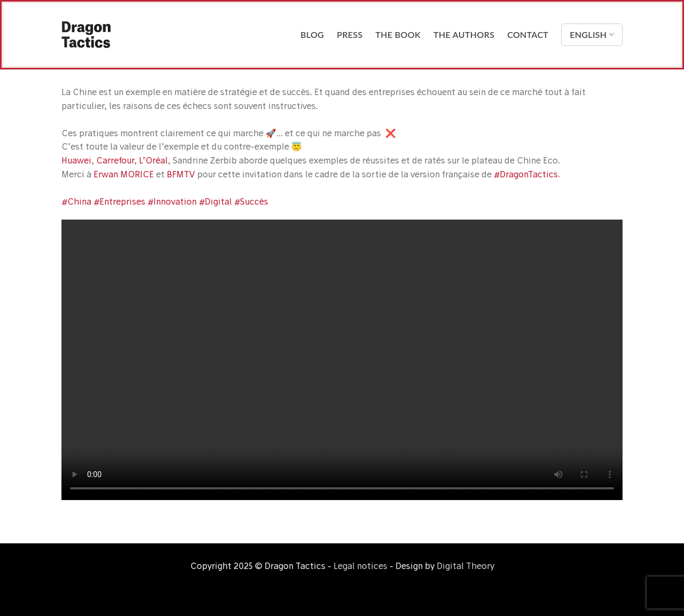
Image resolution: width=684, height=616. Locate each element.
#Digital (215, 201)
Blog (312, 34)
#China (76, 201)
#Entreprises (119, 201)
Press (349, 34)
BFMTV (181, 174)
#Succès (251, 201)
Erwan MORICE (124, 174)
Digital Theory (465, 566)
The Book (398, 34)
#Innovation (172, 201)
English (592, 35)
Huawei (76, 160)
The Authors (464, 34)
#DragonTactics (526, 174)
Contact (528, 34)
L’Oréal (153, 160)
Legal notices (360, 566)
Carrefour (115, 160)
